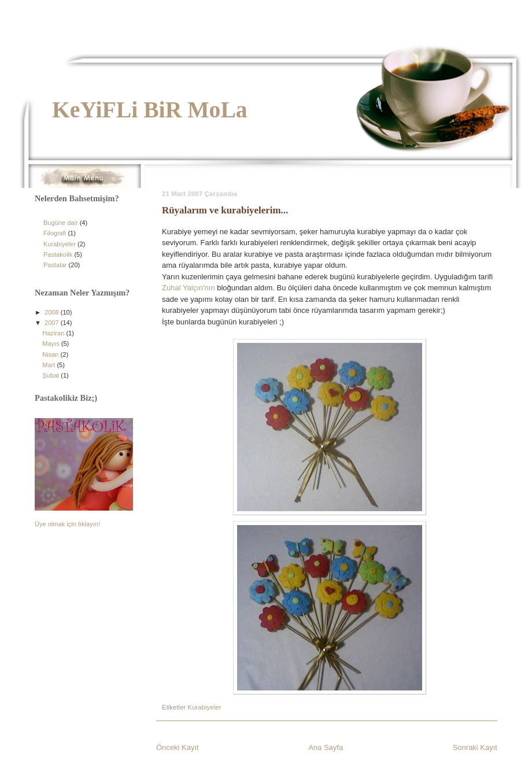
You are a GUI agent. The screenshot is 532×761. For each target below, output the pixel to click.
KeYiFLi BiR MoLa (150, 110)
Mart (49, 365)
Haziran (54, 333)
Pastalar (55, 265)
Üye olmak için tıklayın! (67, 524)
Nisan (51, 354)
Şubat (51, 375)
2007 (53, 323)
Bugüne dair (61, 223)
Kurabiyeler (205, 707)
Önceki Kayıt (178, 747)
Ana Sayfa (326, 747)
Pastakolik (58, 254)
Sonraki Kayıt (475, 747)
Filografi (55, 233)
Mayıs (52, 343)
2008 (53, 312)
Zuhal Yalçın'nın (189, 288)
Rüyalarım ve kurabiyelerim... (225, 210)
